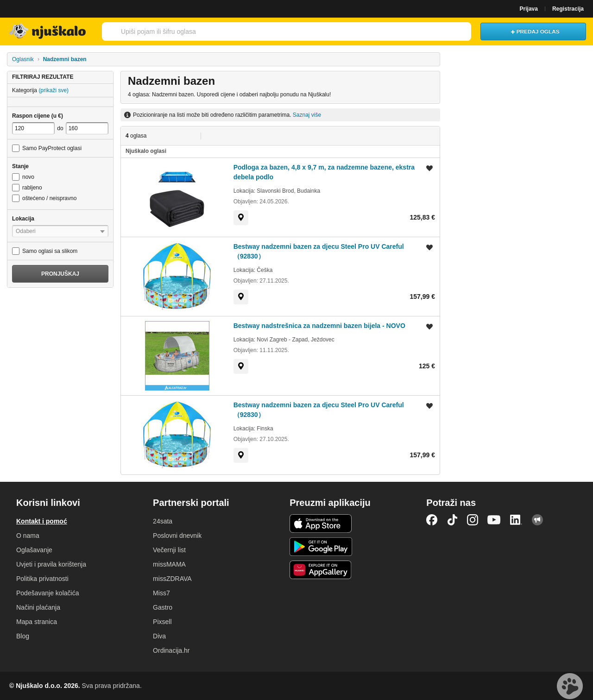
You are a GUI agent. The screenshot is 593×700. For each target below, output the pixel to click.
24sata (163, 521)
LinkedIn (516, 520)
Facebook (432, 520)
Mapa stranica (37, 622)
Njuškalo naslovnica (49, 32)
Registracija (568, 9)
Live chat (570, 686)
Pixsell (162, 622)
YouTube (494, 520)
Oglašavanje (34, 550)
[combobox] (285, 32)
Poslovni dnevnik (177, 536)
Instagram (473, 520)
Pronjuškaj (60, 274)
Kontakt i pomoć (42, 521)
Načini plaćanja (38, 607)
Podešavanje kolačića (47, 593)
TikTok (452, 520)
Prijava (529, 9)
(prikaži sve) (54, 90)
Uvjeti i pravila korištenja (51, 564)
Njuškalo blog (537, 520)
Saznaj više (307, 115)
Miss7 (161, 593)
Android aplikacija (321, 547)
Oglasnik (23, 59)
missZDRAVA (172, 579)
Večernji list (169, 550)
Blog (23, 636)
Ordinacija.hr (171, 650)
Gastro (163, 607)
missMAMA (169, 564)
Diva (159, 636)
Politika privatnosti (42, 579)
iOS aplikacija (321, 523)
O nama (28, 536)
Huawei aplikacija (321, 570)
